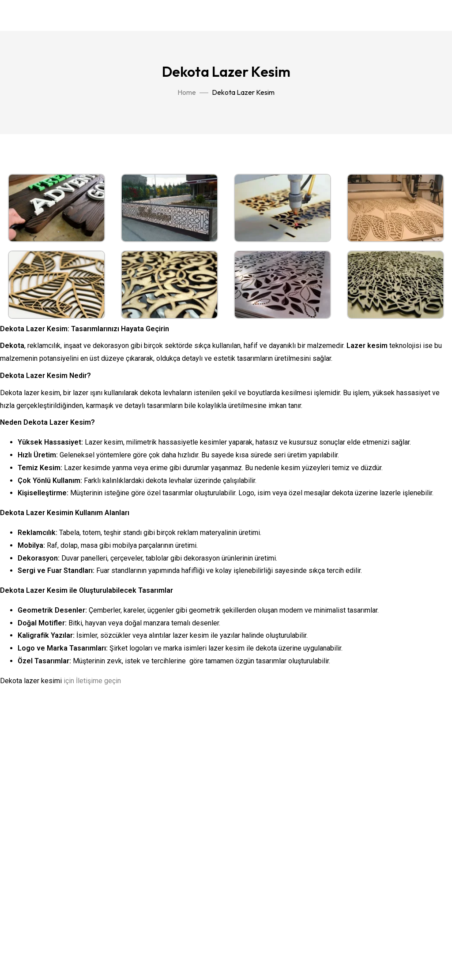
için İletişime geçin (92, 681)
